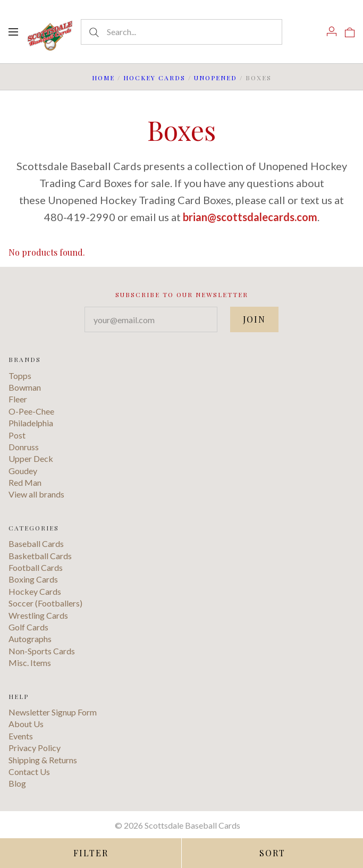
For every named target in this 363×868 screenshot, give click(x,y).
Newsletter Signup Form (53, 712)
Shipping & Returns (43, 760)
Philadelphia (31, 423)
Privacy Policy (35, 748)
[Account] (332, 31)
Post (17, 435)
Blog (17, 783)
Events (21, 736)
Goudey (23, 471)
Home (103, 78)
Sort (272, 853)
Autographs (30, 639)
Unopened (216, 78)
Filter (91, 853)
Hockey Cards (154, 78)
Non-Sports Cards (42, 651)
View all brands (36, 494)
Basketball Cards (40, 556)
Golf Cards (28, 627)
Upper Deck (31, 458)
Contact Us (29, 772)
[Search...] (181, 32)
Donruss (24, 447)
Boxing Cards (33, 579)
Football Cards (36, 567)
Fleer (18, 399)
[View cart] (350, 31)
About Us (26, 724)
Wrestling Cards (38, 615)
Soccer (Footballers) (45, 603)
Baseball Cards (36, 543)
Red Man (25, 482)
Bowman (25, 387)
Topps (20, 376)
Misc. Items (30, 663)
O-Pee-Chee (31, 411)
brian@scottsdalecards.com (250, 217)
